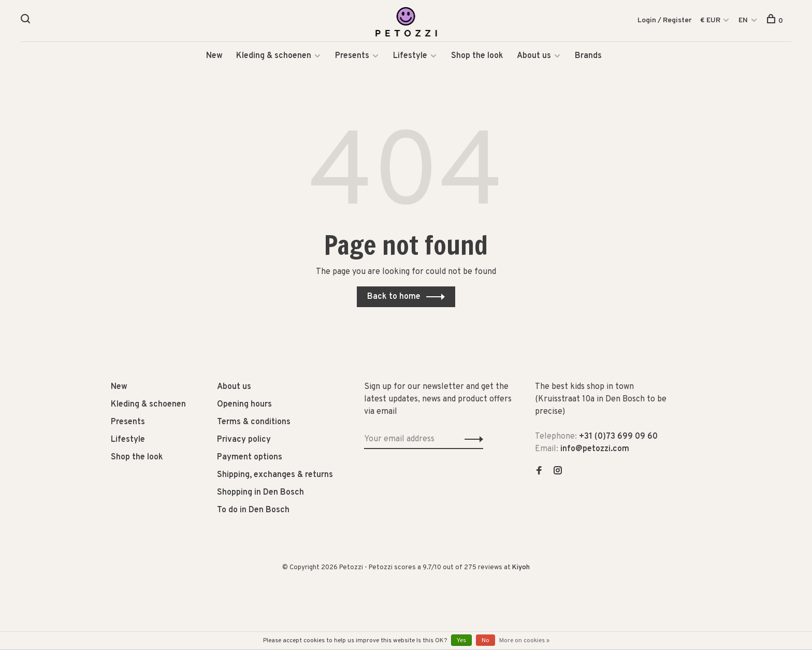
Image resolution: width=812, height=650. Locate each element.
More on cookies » (524, 641)
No (485, 641)
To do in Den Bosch (253, 511)
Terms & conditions (254, 423)
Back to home (394, 298)
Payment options (250, 458)
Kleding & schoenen (274, 57)
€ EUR (711, 20)
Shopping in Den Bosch (260, 494)
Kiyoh (521, 569)
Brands (588, 57)
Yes (461, 641)
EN (743, 20)
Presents (353, 57)
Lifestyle (410, 57)
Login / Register (665, 20)
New (214, 57)
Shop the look (477, 57)
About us (534, 57)
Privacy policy (244, 441)
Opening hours (244, 406)
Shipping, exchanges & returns (275, 476)
